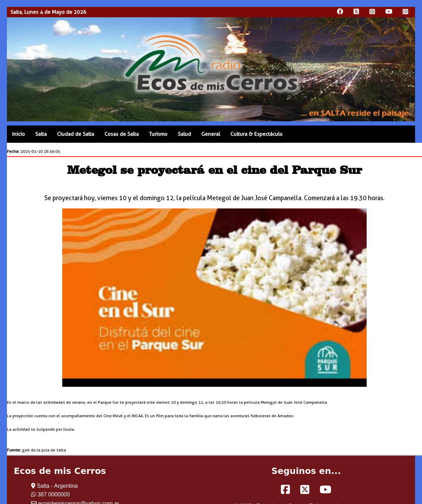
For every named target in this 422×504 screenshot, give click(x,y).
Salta (41, 134)
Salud (184, 134)
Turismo (158, 134)
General (211, 134)
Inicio (19, 134)
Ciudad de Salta (76, 134)
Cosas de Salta (122, 134)
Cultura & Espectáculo (256, 134)
